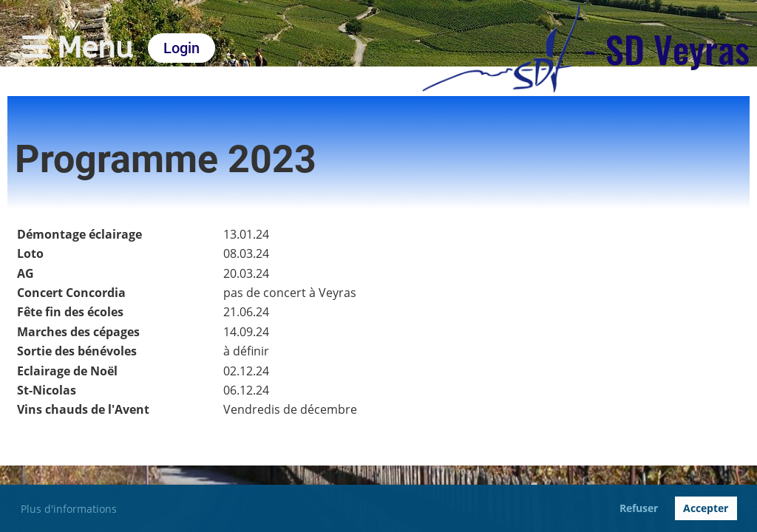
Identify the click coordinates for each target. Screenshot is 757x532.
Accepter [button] (706, 508)
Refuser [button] (639, 508)
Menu (78, 48)
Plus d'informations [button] (69, 509)
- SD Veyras (666, 48)
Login (181, 48)
